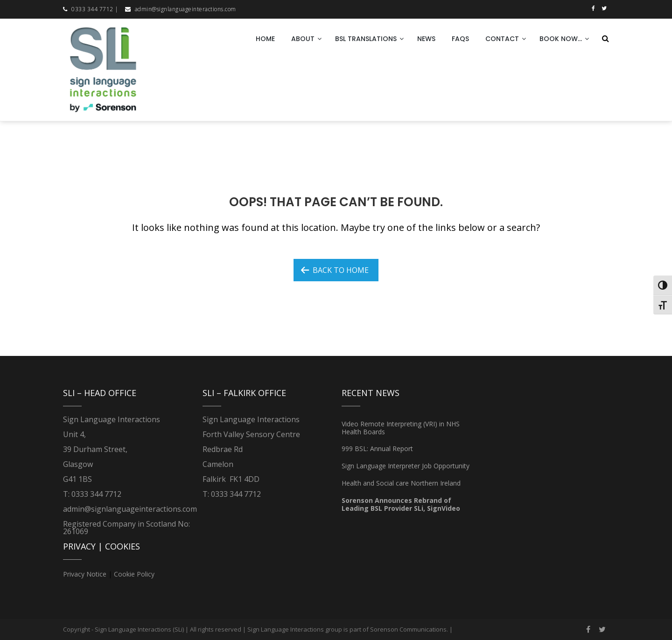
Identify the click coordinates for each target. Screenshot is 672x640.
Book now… (561, 39)
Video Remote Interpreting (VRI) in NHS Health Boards (401, 428)
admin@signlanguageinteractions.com (185, 9)
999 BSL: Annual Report (377, 449)
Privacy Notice (85, 574)
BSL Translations (366, 39)
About (303, 39)
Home (265, 39)
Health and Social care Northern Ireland (401, 483)
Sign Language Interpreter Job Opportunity (406, 466)
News (426, 39)
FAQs (460, 39)
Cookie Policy (134, 574)
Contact (502, 39)
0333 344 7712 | (95, 9)
